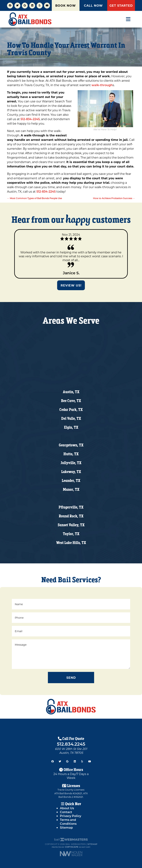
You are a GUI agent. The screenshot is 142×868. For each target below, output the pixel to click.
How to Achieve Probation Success (114, 198)
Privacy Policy (71, 816)
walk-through (102, 85)
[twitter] (17, 5)
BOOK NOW (66, 5)
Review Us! (71, 285)
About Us (67, 808)
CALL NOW (93, 5)
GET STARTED (121, 5)
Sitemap (66, 827)
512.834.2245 (71, 744)
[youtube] (47, 5)
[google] (25, 5)
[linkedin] (32, 5)
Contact (66, 812)
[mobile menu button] (128, 19)
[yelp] (40, 5)
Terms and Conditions (68, 822)
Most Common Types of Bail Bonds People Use (34, 198)
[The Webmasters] (71, 841)
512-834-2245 (30, 119)
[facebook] (10, 5)
